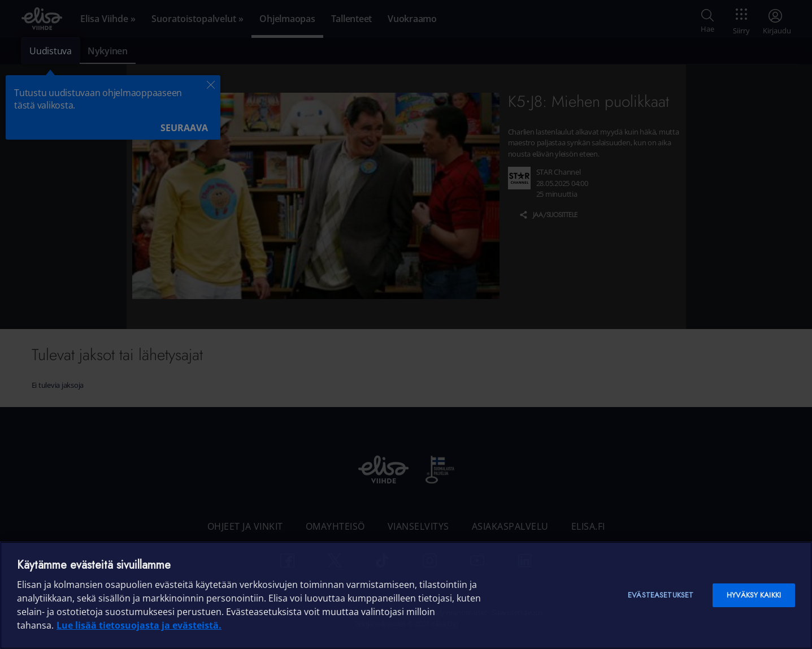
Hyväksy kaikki (754, 595)
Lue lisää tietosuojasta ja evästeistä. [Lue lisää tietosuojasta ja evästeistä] (139, 625)
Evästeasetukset (661, 595)
